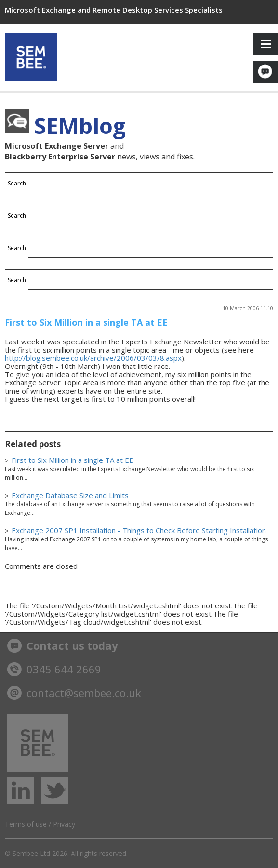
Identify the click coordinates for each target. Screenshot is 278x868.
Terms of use (26, 824)
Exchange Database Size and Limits (70, 495)
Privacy (64, 824)
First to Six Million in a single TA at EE (86, 322)
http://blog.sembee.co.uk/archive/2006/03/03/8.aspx (93, 358)
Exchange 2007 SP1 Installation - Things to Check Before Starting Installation (139, 530)
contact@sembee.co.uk (74, 693)
